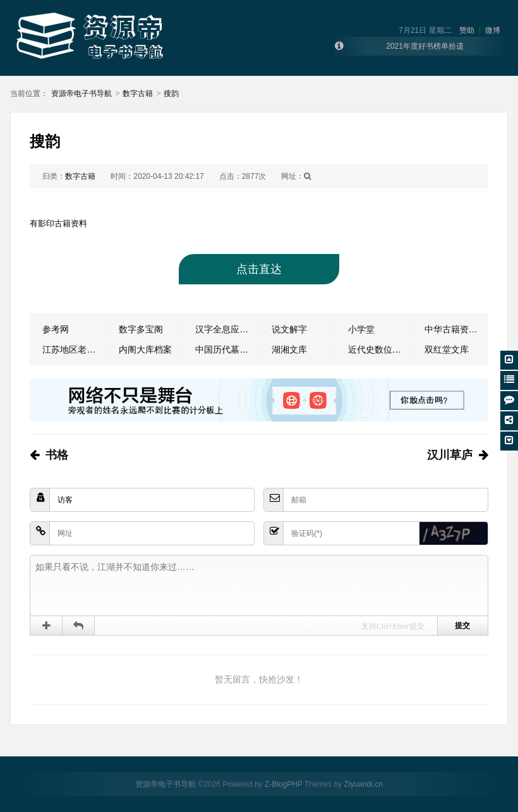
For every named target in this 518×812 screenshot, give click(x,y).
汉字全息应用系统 (227, 329)
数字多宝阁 (141, 329)
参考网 (56, 329)
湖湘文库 (289, 349)
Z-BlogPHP (284, 784)
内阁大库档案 (145, 349)
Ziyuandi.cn (364, 784)
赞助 (467, 30)
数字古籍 (138, 94)
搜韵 (171, 94)
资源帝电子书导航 (81, 94)
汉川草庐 (450, 455)
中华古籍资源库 (455, 329)
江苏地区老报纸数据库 (74, 349)
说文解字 (289, 329)
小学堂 (361, 329)
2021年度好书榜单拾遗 (425, 46)
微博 (493, 30)
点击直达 (259, 269)
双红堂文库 (447, 349)
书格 (57, 455)
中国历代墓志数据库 (227, 349)
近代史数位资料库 (380, 349)
